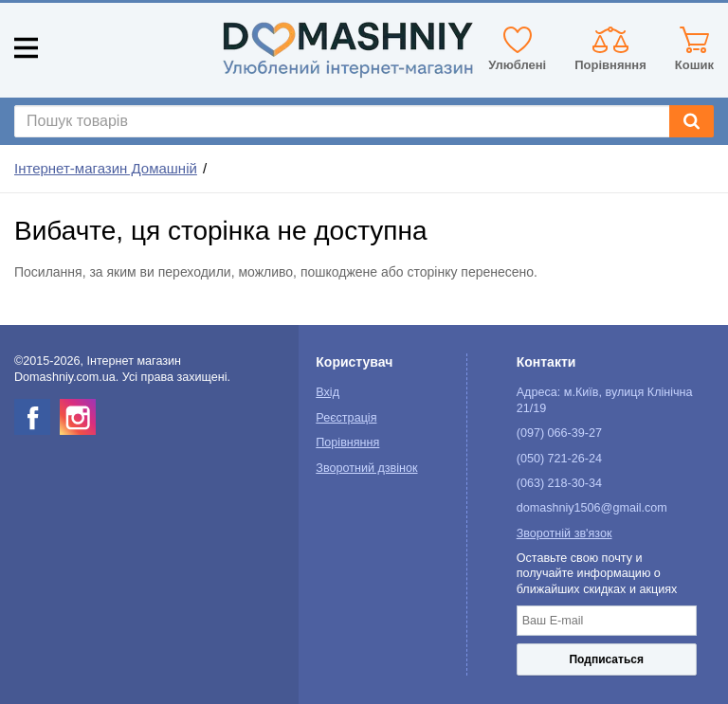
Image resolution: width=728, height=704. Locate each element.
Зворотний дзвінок (366, 468)
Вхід (328, 392)
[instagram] (78, 417)
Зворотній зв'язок (564, 533)
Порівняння (347, 442)
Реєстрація (346, 418)
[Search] (692, 121)
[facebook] (32, 417)
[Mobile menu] (26, 48)
